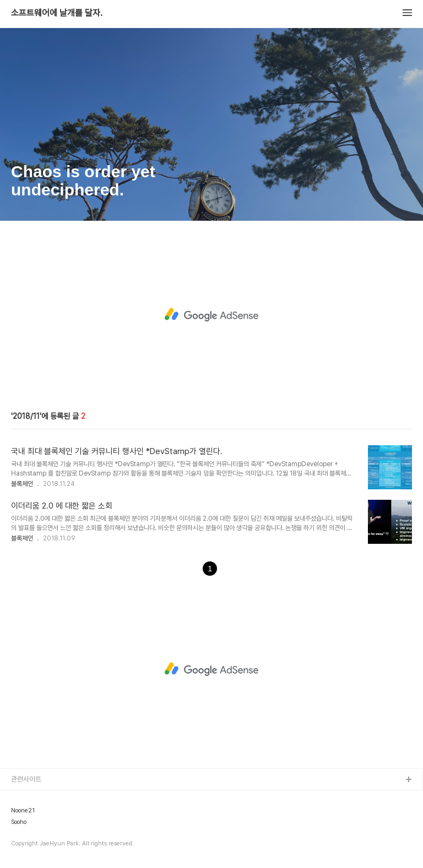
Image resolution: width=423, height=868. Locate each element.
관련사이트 (26, 779)
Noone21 (23, 811)
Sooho (19, 822)
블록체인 (22, 484)
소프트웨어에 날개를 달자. (57, 13)
